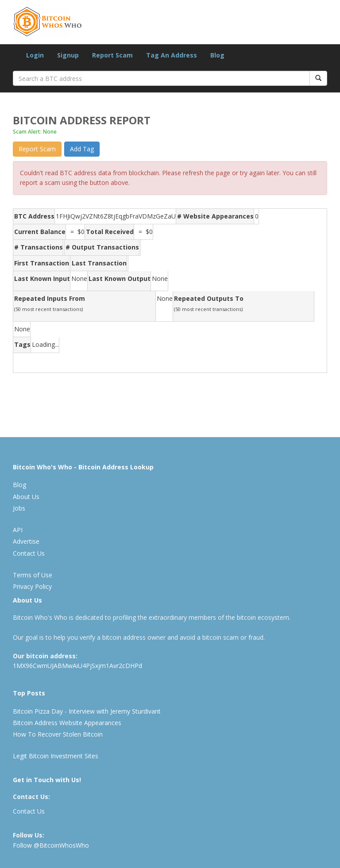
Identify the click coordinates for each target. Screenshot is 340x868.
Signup (68, 55)
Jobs (19, 508)
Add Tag (82, 149)
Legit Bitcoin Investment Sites (56, 756)
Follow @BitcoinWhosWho (51, 845)
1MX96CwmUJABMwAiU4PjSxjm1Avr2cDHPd (77, 666)
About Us (26, 497)
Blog (217, 55)
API (18, 530)
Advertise (26, 541)
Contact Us (29, 553)
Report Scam (112, 55)
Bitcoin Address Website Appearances (67, 723)
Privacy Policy (32, 586)
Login (35, 55)
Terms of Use (33, 575)
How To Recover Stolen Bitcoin (58, 734)
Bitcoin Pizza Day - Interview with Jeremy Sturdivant (87, 711)
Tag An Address (172, 55)
